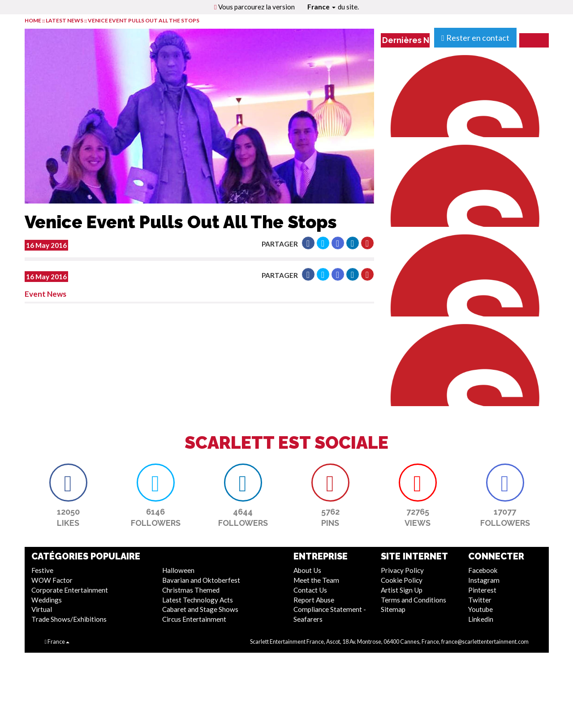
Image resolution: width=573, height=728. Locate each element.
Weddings (47, 600)
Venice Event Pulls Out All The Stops (144, 20)
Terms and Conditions (414, 600)
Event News (45, 294)
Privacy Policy (402, 570)
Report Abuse (314, 600)
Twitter (480, 600)
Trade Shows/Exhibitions (69, 619)
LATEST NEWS (65, 20)
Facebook (483, 570)
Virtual (42, 609)
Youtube (480, 609)
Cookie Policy (402, 580)
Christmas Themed (191, 590)
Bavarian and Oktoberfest (201, 580)
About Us (307, 570)
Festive (42, 570)
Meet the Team (316, 580)
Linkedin (481, 619)
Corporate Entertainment (70, 590)
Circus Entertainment (194, 619)
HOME (33, 20)
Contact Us (310, 590)
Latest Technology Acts (198, 600)
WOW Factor (52, 580)
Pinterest (482, 590)
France (321, 7)
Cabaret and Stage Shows (200, 609)
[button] (308, 243)
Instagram (484, 580)
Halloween (178, 570)
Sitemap (393, 609)
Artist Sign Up (402, 590)
